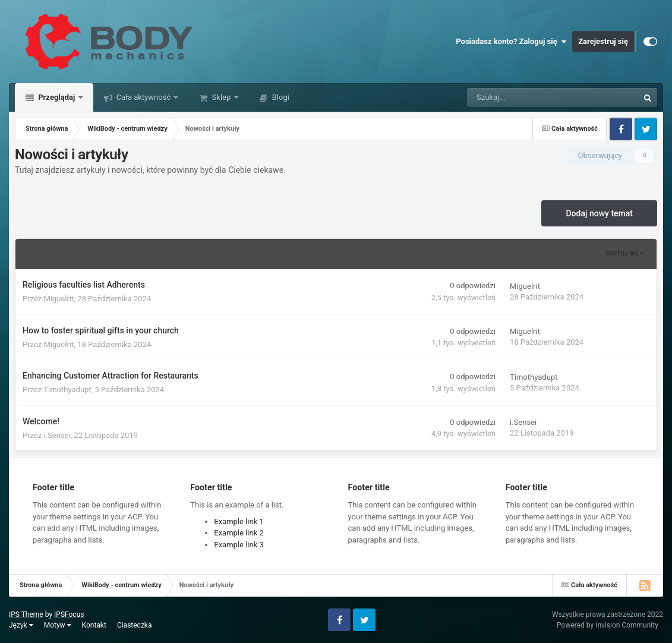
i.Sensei (57, 435)
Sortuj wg (624, 253)
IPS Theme (26, 614)
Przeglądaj (57, 97)
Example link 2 (239, 533)
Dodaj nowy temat (599, 213)
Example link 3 (239, 545)
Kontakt (94, 625)
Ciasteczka (135, 625)
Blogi (280, 97)
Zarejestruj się (603, 41)
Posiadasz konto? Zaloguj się (511, 42)
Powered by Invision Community (608, 625)
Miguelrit (59, 299)
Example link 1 (239, 521)
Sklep (221, 97)
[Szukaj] (526, 97)
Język (21, 625)
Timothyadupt (67, 390)
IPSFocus (69, 614)
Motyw (58, 625)
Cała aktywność (144, 97)
